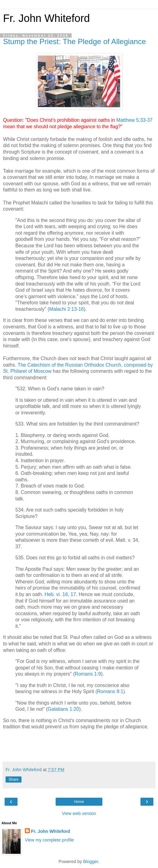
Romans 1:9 (88, 674)
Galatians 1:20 (63, 709)
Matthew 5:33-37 (134, 120)
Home (79, 802)
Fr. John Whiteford (46, 18)
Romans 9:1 (110, 691)
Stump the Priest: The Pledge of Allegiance (75, 41)
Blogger (91, 862)
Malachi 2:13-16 (67, 309)
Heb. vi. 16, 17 (60, 594)
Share (14, 780)
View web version (79, 813)
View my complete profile (49, 840)
